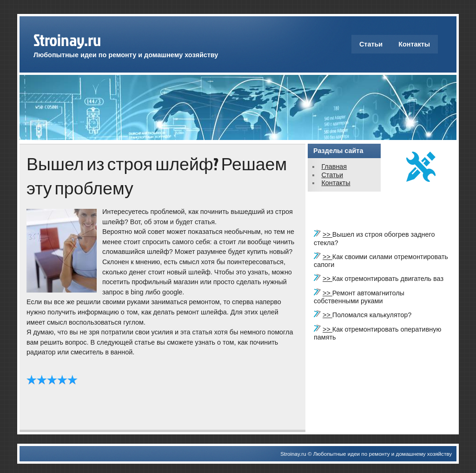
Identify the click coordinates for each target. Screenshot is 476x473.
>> (327, 234)
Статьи (371, 44)
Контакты (414, 44)
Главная (334, 167)
